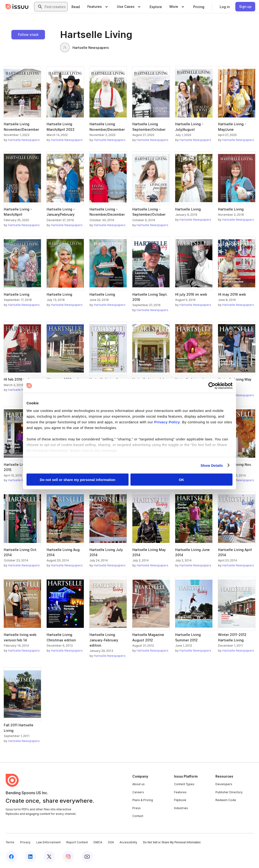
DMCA (98, 842)
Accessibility (128, 842)
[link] (76, 7)
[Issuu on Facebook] (11, 857)
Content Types (184, 784)
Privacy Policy (167, 422)
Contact (138, 816)
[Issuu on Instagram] (68, 857)
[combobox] (55, 7)
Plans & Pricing (143, 800)
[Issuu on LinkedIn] (30, 857)
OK (181, 480)
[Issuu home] (17, 7)
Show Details (212, 465)
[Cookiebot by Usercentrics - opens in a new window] (212, 386)
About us (138, 784)
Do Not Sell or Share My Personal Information (172, 842)
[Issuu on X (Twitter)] (49, 857)
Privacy (25, 842)
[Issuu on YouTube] (87, 857)
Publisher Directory (229, 792)
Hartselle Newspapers (85, 47)
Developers (224, 784)
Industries (181, 808)
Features (180, 792)
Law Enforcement (48, 842)
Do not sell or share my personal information (78, 480)
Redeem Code (226, 800)
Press (136, 808)
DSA (111, 842)
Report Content (77, 842)
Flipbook (180, 800)
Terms (10, 842)
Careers (138, 792)
